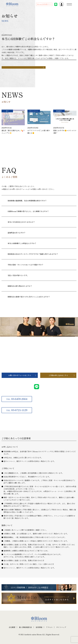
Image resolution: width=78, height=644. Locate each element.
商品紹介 (59, 111)
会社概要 (12, 627)
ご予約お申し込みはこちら (58, 375)
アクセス (49, 627)
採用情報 (39, 627)
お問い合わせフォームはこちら (20, 375)
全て (7, 111)
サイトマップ (61, 627)
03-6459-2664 (17, 399)
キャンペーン (34, 111)
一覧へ (16, 148)
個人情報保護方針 (25, 627)
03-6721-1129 (17, 410)
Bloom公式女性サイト (44, 4)
